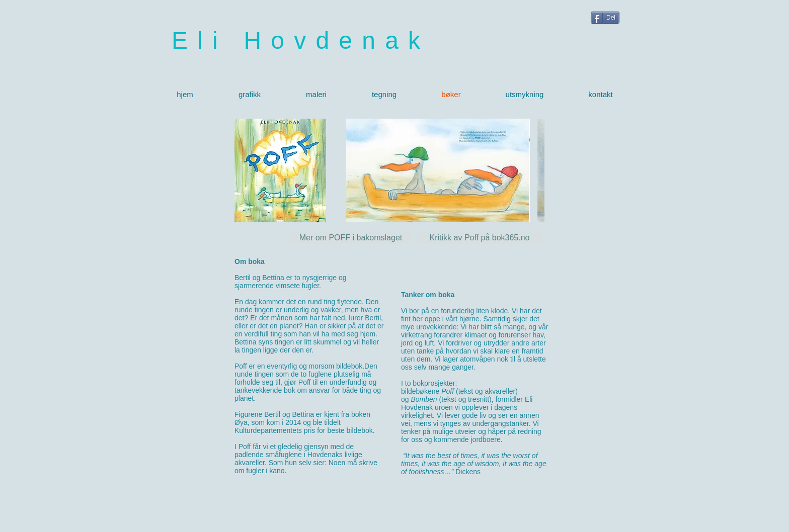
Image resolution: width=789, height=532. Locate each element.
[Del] (605, 18)
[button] (438, 170)
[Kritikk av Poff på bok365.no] (480, 238)
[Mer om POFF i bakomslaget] (351, 238)
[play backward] (358, 170)
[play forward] (532, 170)
